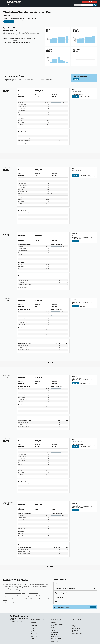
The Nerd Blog (34, 635)
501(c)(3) (15, 30)
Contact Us (76, 79)
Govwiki (5, 600)
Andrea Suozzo (9, 593)
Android (79, 619)
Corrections (55, 632)
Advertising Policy (56, 638)
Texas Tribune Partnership (38, 621)
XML (89, 97)
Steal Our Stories (76, 627)
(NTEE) (15, 40)
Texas (19, 5)
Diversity (54, 623)
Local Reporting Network (37, 619)
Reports (53, 627)
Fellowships (59, 624)
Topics (32, 627)
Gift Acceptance (56, 640)
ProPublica (34, 618)
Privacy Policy (55, 641)
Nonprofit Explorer (10, 5)
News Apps (34, 632)
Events (33, 638)
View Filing (76, 97)
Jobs (53, 624)
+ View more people (22, 143)
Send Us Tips (75, 625)
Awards (53, 631)
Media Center (55, 626)
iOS (73, 619)
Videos (33, 630)
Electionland (34, 623)
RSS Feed (74, 621)
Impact (53, 629)
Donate (74, 632)
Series (32, 629)
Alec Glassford (17, 593)
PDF (89, 175)
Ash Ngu (24, 593)
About (53, 618)
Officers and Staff (56, 621)
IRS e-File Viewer (18, 599)
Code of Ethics (55, 637)
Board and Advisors (57, 619)
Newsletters (75, 618)
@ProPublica (34, 637)
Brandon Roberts (33, 593)
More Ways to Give (77, 633)
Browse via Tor (76, 629)
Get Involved (34, 633)
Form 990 (6, 79)
